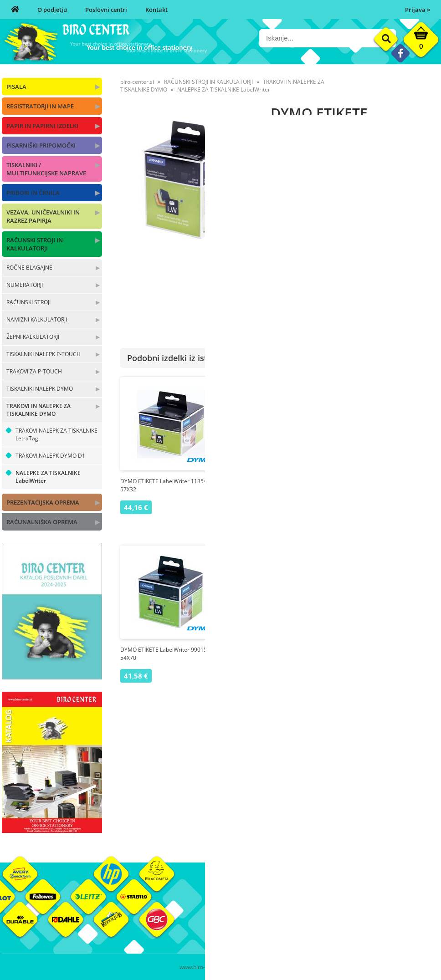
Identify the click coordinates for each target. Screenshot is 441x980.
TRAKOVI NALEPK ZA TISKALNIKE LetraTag (56, 434)
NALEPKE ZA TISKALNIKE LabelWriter (48, 477)
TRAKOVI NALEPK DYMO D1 (50, 456)
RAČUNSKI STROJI (28, 302)
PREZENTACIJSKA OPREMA (43, 502)
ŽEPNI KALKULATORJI (33, 337)
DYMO (431, 249)
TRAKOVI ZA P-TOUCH (34, 371)
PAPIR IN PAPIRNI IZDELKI (42, 126)
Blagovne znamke (390, 916)
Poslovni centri (106, 10)
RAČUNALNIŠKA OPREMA (42, 522)
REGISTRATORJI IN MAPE (40, 106)
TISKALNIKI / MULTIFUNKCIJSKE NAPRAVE (46, 169)
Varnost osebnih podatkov (330, 929)
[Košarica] (421, 42)
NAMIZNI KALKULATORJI (37, 319)
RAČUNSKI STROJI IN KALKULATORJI (35, 244)
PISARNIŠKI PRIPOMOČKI (41, 145)
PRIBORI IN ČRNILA (33, 193)
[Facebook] (400, 53)
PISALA (16, 87)
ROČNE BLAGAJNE (29, 268)
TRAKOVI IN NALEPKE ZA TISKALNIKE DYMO (38, 410)
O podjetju (52, 10)
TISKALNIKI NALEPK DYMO (40, 389)
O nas (228, 902)
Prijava (418, 10)
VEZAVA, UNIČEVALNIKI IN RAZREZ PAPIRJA (43, 216)
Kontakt (156, 10)
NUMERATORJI (25, 285)
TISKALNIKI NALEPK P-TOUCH (44, 354)
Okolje (375, 902)
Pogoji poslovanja (317, 916)
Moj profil (307, 902)
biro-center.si (137, 82)
